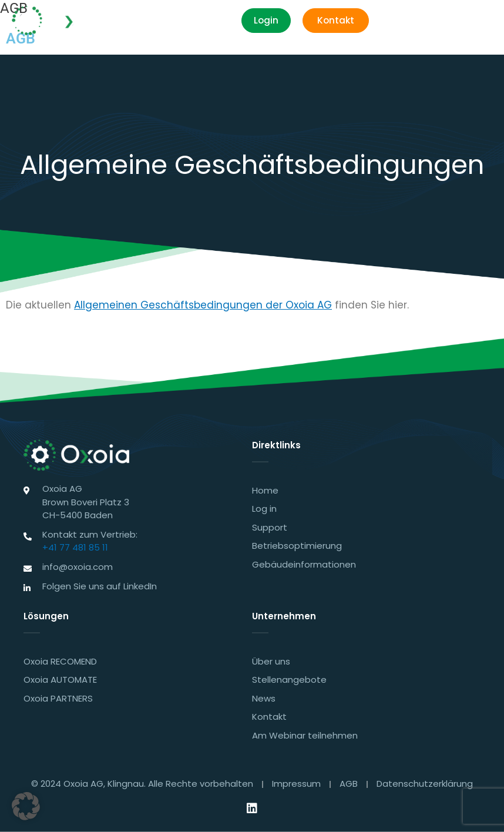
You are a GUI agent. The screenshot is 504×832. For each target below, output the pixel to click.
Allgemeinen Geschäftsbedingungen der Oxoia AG (203, 305)
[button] (479, 21)
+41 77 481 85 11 (75, 547)
